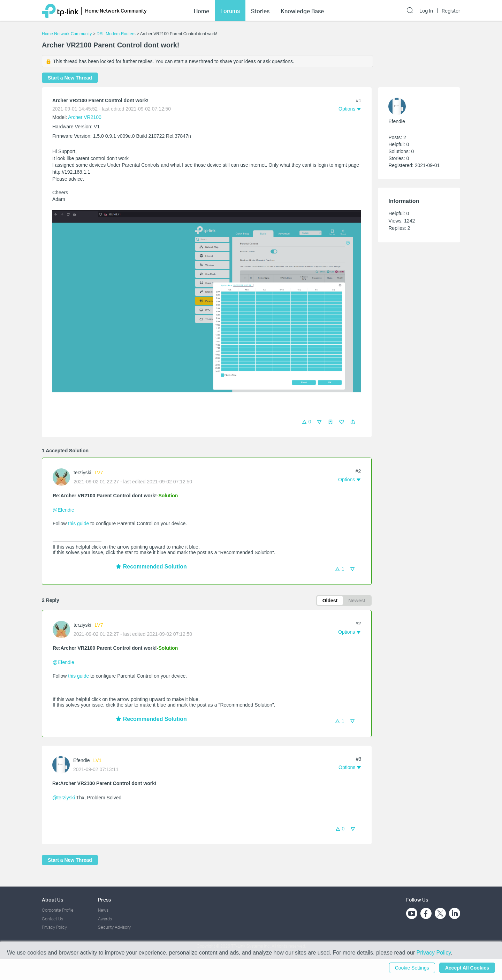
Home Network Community (67, 34)
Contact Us (52, 919)
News (103, 910)
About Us (52, 900)
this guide (78, 523)
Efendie (81, 760)
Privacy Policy (54, 927)
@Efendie (63, 510)
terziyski (82, 473)
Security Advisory (114, 927)
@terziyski (64, 798)
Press (104, 900)
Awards (105, 919)
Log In (426, 11)
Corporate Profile (58, 910)
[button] (353, 422)
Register (451, 11)
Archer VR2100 (85, 117)
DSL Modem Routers (116, 34)
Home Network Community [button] (116, 11)
